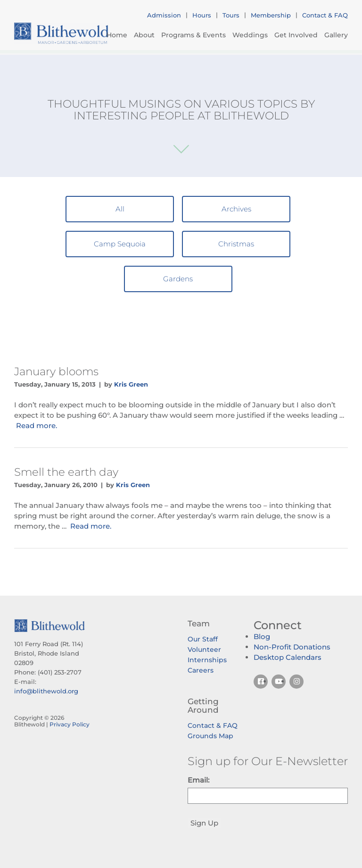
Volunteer (204, 649)
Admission (164, 15)
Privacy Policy (70, 724)
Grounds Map (210, 736)
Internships (207, 660)
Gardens (178, 279)
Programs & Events (193, 35)
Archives (236, 209)
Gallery (336, 35)
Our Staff (203, 639)
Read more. (37, 426)
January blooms (56, 371)
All (120, 209)
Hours (202, 15)
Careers (201, 670)
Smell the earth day (66, 472)
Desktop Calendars (288, 657)
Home (117, 35)
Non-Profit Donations (292, 647)
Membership (271, 15)
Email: (198, 780)
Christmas (236, 244)
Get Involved (296, 35)
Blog (262, 636)
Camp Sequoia (120, 244)
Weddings (250, 35)
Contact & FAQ (325, 15)
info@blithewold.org (46, 691)
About (144, 35)
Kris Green (131, 384)
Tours (231, 15)
